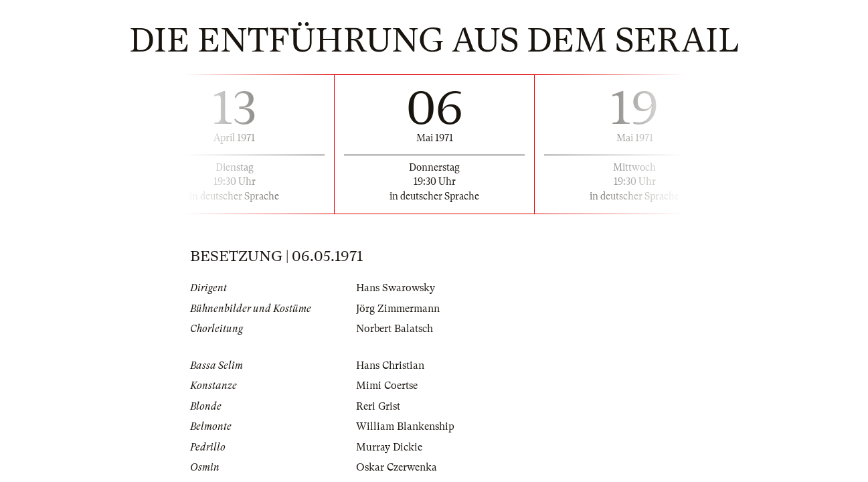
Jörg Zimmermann (398, 309)
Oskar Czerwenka (397, 467)
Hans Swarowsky (396, 288)
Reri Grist (378, 406)
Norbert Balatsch (395, 329)
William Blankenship (405, 426)
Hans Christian (390, 366)
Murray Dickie (389, 447)
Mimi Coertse (387, 386)
